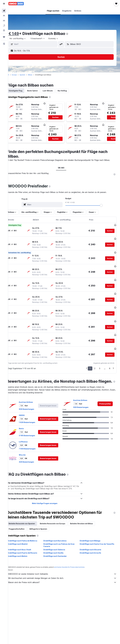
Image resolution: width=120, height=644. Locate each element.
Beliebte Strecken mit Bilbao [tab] (87, 520)
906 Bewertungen (32, 401)
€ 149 (20, 34)
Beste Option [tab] (38, 91)
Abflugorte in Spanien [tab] (44, 525)
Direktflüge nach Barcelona (59, 537)
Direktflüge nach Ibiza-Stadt (25, 546)
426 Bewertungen (32, 458)
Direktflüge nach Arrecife (92, 549)
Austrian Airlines (32, 394)
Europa (20, 75)
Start (13, 75)
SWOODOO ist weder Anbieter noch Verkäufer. (65, 570)
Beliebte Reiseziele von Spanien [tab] (28, 520)
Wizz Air (28, 451)
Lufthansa (29, 433)
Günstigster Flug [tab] (21, 91)
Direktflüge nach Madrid (23, 540)
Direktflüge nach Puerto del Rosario (28, 549)
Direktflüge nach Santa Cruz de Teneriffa (95, 542)
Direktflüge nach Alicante (92, 546)
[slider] (104, 208)
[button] (4, 4)
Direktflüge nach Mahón (23, 553)
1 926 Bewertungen (33, 414)
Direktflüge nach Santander (59, 553)
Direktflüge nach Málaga (92, 537)
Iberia (27, 420)
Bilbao (36, 75)
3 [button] (100, 355)
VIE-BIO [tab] (64, 171)
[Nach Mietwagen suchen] (4, 21)
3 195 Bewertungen (33, 427)
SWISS (28, 407)
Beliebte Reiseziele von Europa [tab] (58, 520)
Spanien (28, 75)
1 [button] (90, 355)
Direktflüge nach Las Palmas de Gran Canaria (63, 542)
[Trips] (4, 37)
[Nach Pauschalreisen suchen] (4, 25)
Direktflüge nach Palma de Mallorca (28, 537)
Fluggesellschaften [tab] (22, 525)
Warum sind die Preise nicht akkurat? (65, 579)
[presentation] (73, 34)
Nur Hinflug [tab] (68, 91)
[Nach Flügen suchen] (4, 11)
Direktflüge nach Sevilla (57, 549)
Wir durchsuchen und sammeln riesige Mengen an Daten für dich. (65, 575)
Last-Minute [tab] (54, 91)
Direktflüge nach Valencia (58, 546)
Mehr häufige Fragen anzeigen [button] (49, 500)
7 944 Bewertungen (33, 440)
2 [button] (95, 355)
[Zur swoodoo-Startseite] (16, 4)
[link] (105, 396)
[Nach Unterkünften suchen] (4, 16)
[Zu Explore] (4, 30)
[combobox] (59, 39)
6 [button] (110, 355)
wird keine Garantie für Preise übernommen (75, 563)
